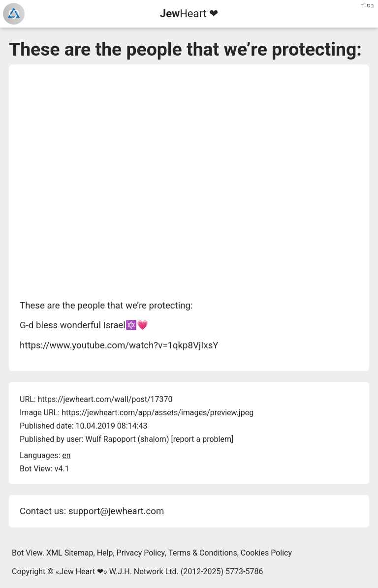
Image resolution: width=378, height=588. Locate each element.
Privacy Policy (141, 553)
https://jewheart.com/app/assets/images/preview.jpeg (157, 413)
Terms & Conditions (203, 553)
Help (105, 553)
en (66, 455)
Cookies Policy (266, 553)
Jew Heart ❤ (81, 572)
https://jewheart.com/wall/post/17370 (105, 399)
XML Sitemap (70, 553)
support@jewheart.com (116, 511)
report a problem (202, 439)
